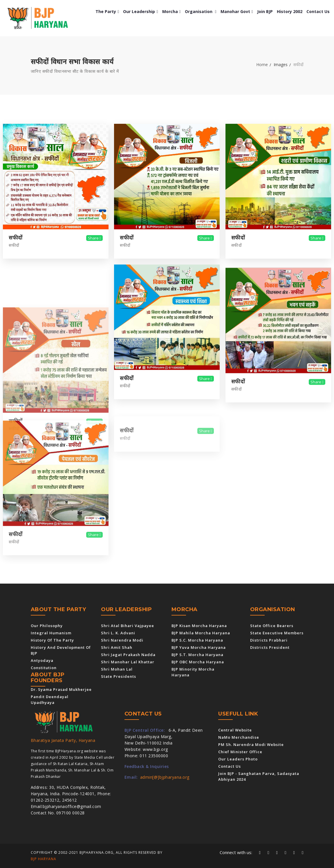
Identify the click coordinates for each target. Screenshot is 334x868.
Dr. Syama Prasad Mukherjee (61, 689)
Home (262, 65)
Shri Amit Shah (117, 647)
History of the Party (52, 640)
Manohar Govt (237, 11)
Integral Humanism (51, 633)
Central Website (235, 730)
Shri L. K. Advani (118, 633)
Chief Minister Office (240, 752)
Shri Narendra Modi (122, 640)
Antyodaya (42, 660)
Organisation (201, 11)
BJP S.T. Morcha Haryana (197, 655)
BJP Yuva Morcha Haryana (199, 647)
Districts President (270, 647)
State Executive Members (277, 633)
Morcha (171, 11)
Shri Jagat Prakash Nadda (128, 655)
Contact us (318, 11)
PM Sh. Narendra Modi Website (251, 744)
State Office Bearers (272, 626)
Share (94, 238)
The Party (107, 11)
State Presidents (119, 676)
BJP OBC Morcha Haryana (198, 662)
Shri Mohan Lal (117, 669)
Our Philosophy (47, 626)
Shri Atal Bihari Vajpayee (128, 626)
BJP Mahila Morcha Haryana (201, 633)
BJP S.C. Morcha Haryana (197, 640)
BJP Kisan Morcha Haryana (199, 626)
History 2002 (290, 11)
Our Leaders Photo (238, 759)
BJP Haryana (44, 859)
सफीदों (16, 238)
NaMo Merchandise (239, 737)
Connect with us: (236, 852)
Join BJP (265, 11)
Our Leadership (140, 11)
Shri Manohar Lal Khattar (128, 662)
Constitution (44, 668)
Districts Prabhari (269, 640)
